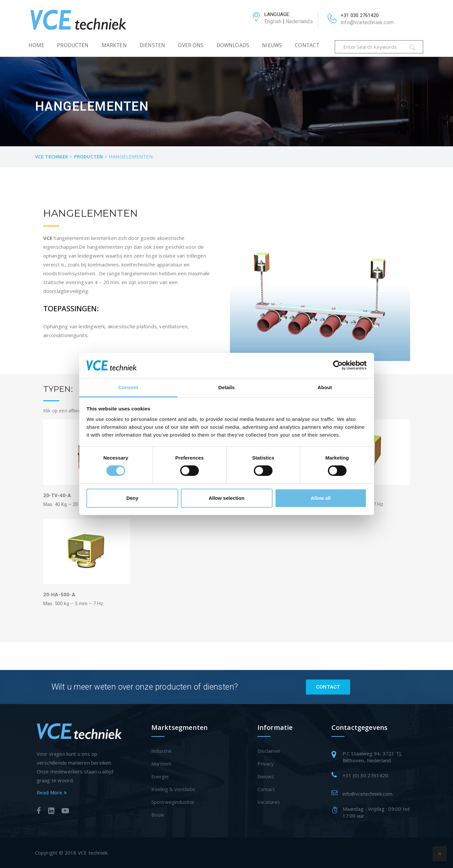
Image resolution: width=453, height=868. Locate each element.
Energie (160, 776)
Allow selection (226, 498)
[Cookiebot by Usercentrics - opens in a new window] (338, 365)
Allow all (321, 498)
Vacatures (269, 802)
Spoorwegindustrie (173, 802)
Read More (52, 792)
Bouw (158, 815)
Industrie (161, 751)
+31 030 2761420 (360, 15)
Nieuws (272, 45)
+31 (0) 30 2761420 (365, 775)
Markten (114, 45)
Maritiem (161, 764)
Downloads (233, 45)
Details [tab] (227, 387)
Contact (307, 45)
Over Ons (191, 45)
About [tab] (325, 387)
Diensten (152, 45)
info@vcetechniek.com (367, 22)
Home (37, 45)
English (273, 21)
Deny (132, 498)
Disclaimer (269, 751)
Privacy (266, 764)
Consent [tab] (128, 387)
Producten (73, 45)
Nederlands (299, 21)
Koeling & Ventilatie (173, 789)
